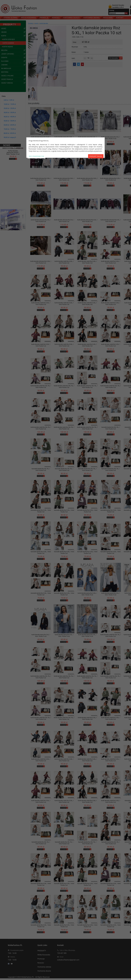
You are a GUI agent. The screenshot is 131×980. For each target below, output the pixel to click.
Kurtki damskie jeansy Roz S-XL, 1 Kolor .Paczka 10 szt (111, 138)
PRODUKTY (42, 951)
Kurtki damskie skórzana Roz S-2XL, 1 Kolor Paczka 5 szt (41, 262)
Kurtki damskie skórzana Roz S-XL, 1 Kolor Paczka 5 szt (64, 221)
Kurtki (36, 23)
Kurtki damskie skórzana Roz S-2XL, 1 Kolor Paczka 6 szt (111, 179)
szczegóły (12, 154)
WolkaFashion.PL (28, 977)
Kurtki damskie (44, 23)
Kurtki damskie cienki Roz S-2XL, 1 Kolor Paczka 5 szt (64, 262)
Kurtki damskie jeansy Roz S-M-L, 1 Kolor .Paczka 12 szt (64, 138)
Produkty (31, 23)
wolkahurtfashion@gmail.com (68, 960)
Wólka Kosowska (44, 955)
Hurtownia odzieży (44, 967)
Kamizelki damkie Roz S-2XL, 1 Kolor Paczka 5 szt (41, 511)
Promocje (41, 959)
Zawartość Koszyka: (118, 6)
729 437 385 (62, 953)
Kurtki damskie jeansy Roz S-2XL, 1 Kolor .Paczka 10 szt (87, 594)
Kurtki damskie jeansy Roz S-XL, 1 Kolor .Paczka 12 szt (87, 138)
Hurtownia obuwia (44, 971)
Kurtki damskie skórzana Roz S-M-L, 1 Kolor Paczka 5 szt (41, 179)
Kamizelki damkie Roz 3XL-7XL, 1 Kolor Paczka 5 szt (111, 428)
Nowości (41, 963)
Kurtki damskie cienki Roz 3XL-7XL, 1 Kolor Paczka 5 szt (41, 387)
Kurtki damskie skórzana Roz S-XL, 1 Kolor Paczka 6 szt (41, 221)
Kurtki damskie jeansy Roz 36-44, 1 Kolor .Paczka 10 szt (41, 138)
